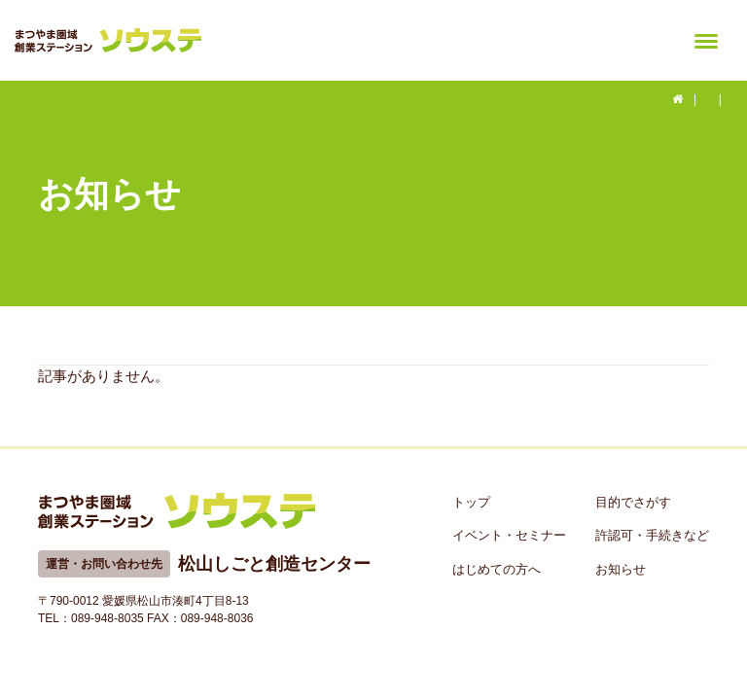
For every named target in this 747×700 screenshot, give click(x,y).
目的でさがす (633, 502)
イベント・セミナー (509, 535)
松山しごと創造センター (274, 564)
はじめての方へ (497, 569)
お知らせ (621, 569)
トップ (471, 502)
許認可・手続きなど (652, 535)
